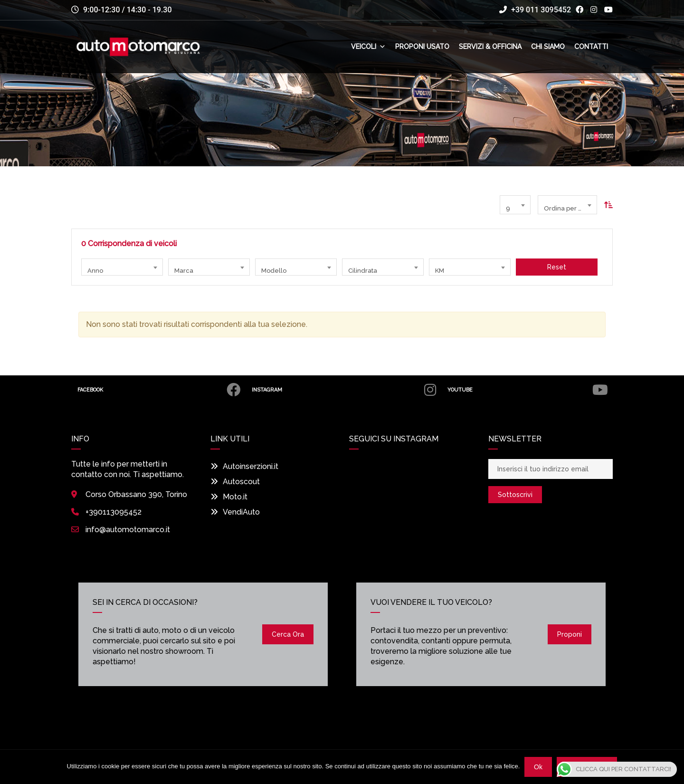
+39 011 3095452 (535, 10)
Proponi (570, 634)
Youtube (530, 390)
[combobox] (515, 205)
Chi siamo (548, 47)
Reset (557, 267)
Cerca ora (288, 634)
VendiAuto (235, 512)
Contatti (591, 47)
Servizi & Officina (490, 47)
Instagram (349, 390)
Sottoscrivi (515, 495)
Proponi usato (422, 47)
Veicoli (368, 47)
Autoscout (235, 482)
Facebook (162, 390)
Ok (538, 767)
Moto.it (229, 497)
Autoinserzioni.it (244, 466)
